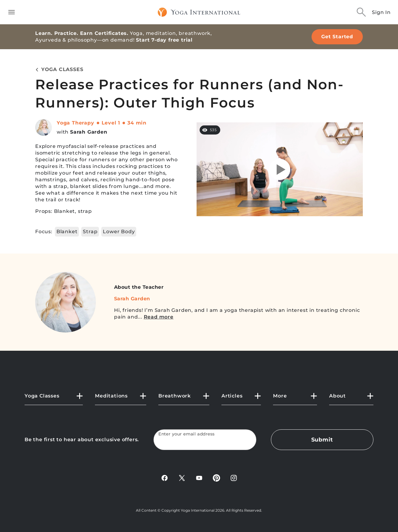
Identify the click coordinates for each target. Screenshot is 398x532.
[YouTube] (199, 480)
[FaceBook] (165, 480)
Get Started (337, 37)
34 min (137, 123)
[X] (182, 480)
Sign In (381, 12)
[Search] (361, 12)
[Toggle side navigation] (12, 12)
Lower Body (119, 232)
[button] (54, 399)
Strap (90, 232)
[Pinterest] (216, 480)
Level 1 (111, 123)
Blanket (67, 232)
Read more (159, 317)
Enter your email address (187, 434)
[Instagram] (234, 480)
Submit (322, 440)
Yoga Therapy (76, 123)
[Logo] (199, 12)
